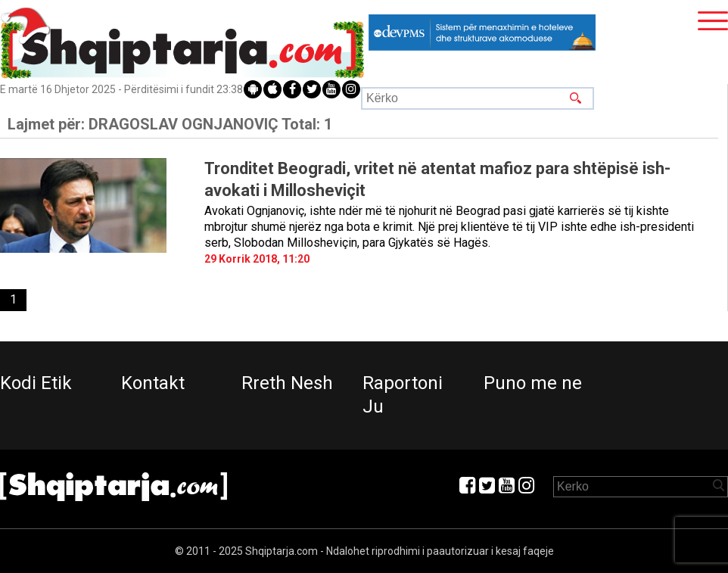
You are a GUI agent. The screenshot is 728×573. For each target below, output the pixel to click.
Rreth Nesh (287, 383)
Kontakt (153, 383)
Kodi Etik (36, 383)
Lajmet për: (170, 124)
